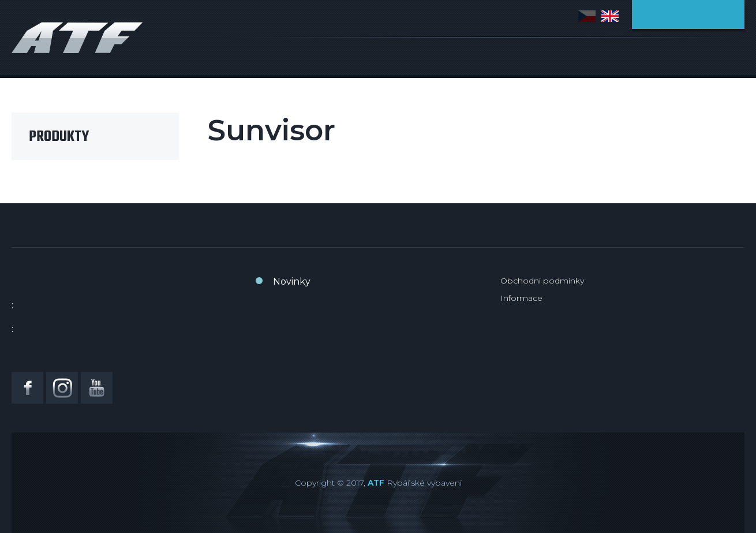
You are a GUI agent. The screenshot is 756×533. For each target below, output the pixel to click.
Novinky (292, 282)
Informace (521, 298)
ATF (376, 483)
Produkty (59, 137)
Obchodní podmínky (542, 281)
